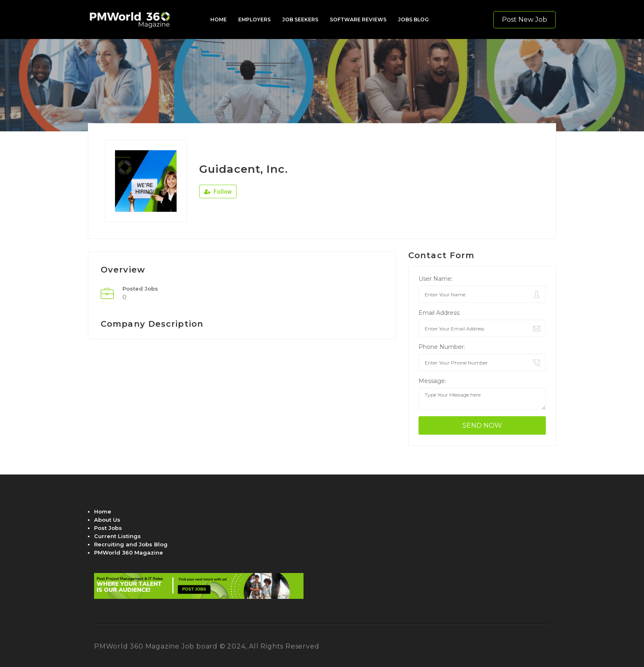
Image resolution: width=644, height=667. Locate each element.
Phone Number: (442, 347)
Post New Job (524, 19)
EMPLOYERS (254, 19)
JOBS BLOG (413, 19)
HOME (218, 19)
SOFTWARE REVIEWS (358, 19)
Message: (432, 381)
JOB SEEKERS (300, 19)
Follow (218, 192)
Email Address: (439, 313)
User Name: (436, 279)
